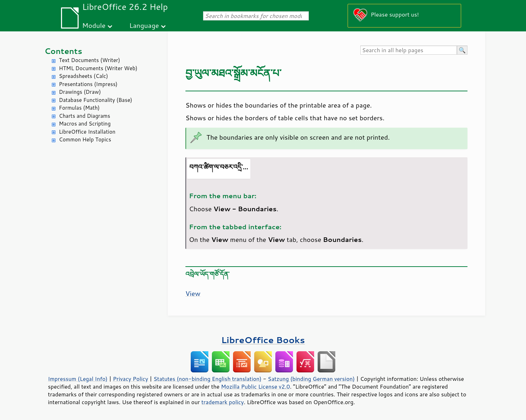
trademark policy (222, 402)
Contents (63, 51)
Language (144, 25)
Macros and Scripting (85, 124)
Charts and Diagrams (84, 116)
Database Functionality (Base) (96, 100)
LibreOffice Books (263, 340)
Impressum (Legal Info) (78, 379)
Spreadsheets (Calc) (83, 76)
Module (94, 25)
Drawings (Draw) (80, 92)
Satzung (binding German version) (311, 379)
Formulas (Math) (79, 108)
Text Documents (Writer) (90, 60)
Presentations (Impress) (88, 84)
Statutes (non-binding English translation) (207, 379)
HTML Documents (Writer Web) (98, 68)
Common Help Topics (85, 139)
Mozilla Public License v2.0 (256, 386)
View (193, 293)
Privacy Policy (130, 379)
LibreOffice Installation (87, 132)
